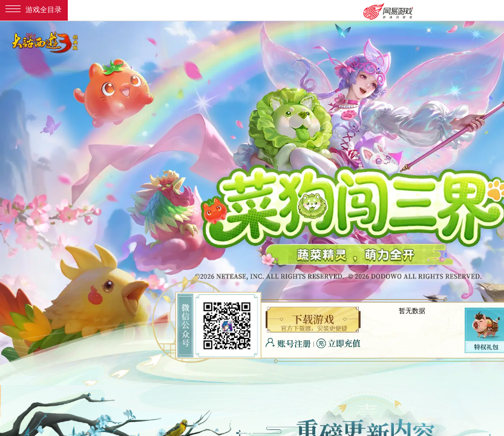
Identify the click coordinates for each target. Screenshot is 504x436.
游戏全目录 (34, 10)
